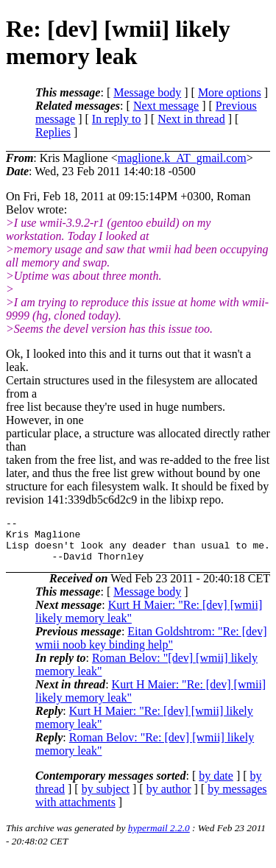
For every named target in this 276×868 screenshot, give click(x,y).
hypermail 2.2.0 (159, 837)
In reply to (117, 119)
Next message (166, 106)
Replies (53, 132)
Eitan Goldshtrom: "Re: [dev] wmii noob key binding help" (151, 647)
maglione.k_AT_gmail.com (182, 158)
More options (230, 92)
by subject (106, 798)
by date (216, 784)
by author (169, 798)
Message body (147, 92)
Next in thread (191, 119)
